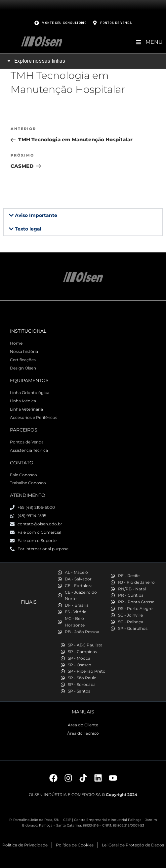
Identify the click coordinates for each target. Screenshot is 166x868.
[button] (83, 215)
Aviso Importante (36, 215)
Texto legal (28, 229)
